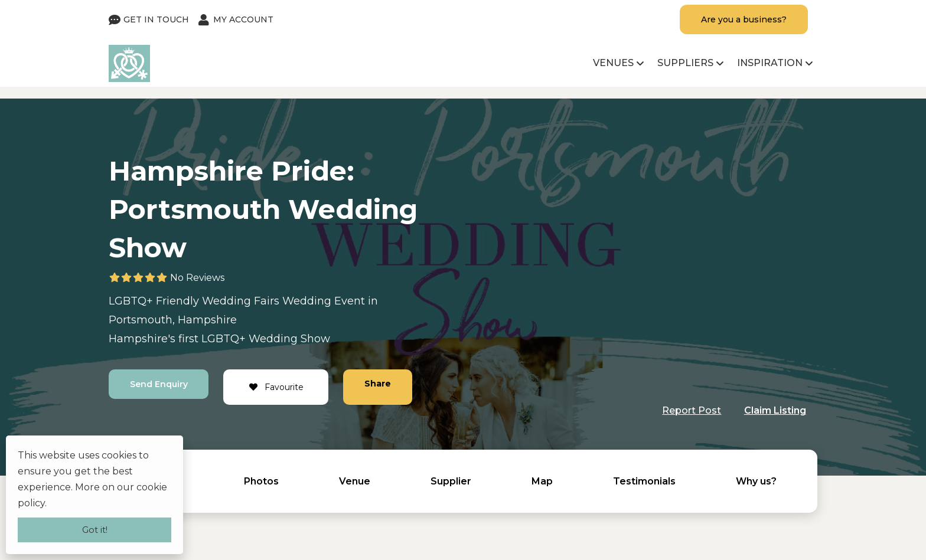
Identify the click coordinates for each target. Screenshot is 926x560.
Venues (613, 63)
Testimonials (644, 481)
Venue (355, 481)
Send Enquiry (159, 384)
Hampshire (207, 320)
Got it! (95, 530)
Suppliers (685, 63)
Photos (261, 481)
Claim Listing (775, 410)
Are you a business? (744, 19)
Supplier (451, 481)
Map (542, 481)
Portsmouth (141, 320)
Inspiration (770, 63)
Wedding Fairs (241, 301)
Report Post (692, 410)
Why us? (756, 481)
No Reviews (197, 278)
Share (378, 384)
